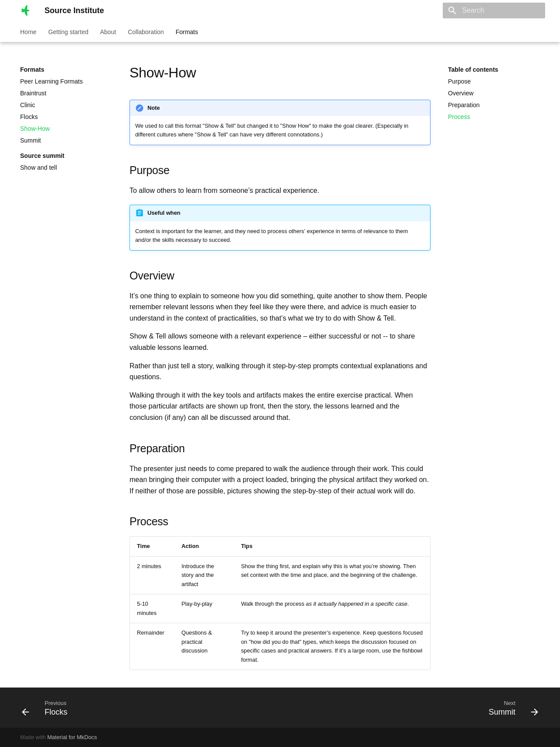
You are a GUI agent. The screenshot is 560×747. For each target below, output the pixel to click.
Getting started (68, 32)
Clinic (28, 105)
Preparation (464, 105)
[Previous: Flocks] (47, 708)
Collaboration (146, 32)
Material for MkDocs (72, 737)
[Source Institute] (25, 10)
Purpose (459, 81)
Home (28, 32)
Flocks (29, 117)
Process (459, 117)
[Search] (494, 10)
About (108, 32)
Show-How (35, 129)
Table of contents (473, 70)
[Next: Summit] (511, 708)
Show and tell (38, 168)
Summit (30, 140)
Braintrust (33, 93)
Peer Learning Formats (51, 81)
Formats (187, 32)
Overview (461, 93)
